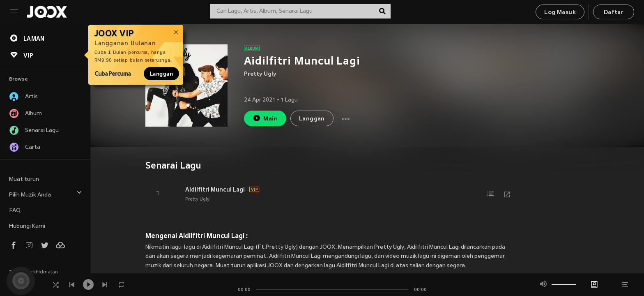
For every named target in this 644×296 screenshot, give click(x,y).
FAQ (15, 211)
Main (265, 118)
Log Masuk (560, 13)
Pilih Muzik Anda (46, 194)
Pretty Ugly (260, 74)
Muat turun (24, 179)
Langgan (161, 74)
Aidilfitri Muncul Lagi (215, 190)
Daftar (614, 13)
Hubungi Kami (27, 226)
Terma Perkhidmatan (33, 272)
